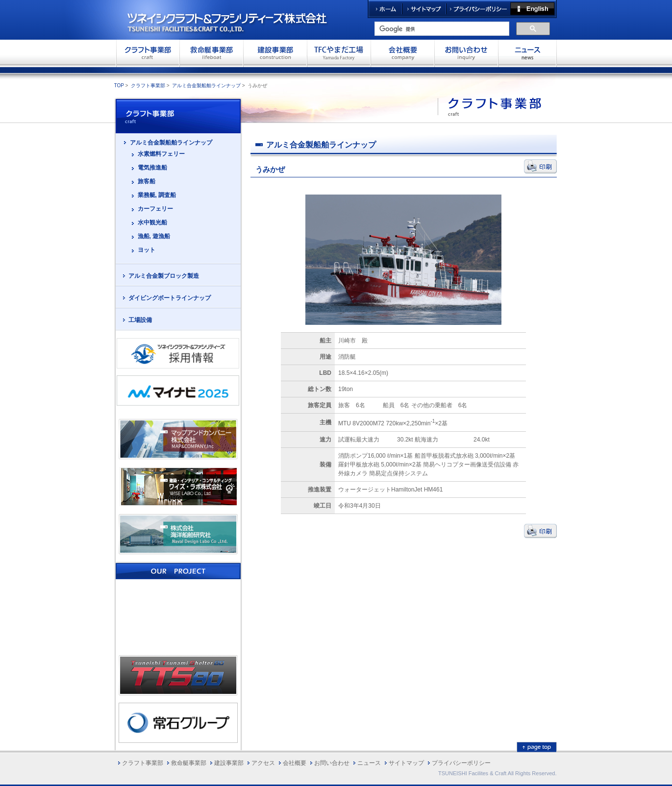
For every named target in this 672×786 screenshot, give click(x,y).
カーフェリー (155, 209)
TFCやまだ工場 (339, 53)
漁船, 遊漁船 (154, 236)
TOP (119, 86)
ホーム (385, 9)
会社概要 (402, 53)
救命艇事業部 (211, 53)
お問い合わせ (466, 53)
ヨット (147, 250)
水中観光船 (152, 222)
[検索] (441, 29)
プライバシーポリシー (478, 9)
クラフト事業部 (148, 53)
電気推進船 (152, 168)
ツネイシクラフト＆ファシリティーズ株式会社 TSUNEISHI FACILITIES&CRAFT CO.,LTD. (236, 19)
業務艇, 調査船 (157, 195)
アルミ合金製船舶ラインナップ (206, 86)
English (534, 9)
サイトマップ (424, 9)
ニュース (369, 763)
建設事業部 (275, 53)
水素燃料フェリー (161, 154)
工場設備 (140, 320)
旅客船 (147, 181)
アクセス (263, 763)
